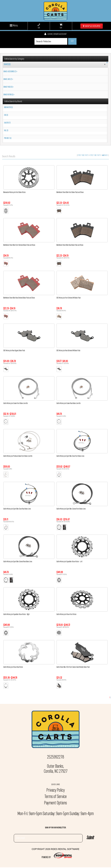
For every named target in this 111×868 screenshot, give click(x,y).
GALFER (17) (7, 123)
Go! (72, 41)
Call (39, 26)
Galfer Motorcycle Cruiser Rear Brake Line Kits (69, 403)
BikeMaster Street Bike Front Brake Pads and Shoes (70, 192)
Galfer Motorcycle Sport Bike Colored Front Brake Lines (71, 509)
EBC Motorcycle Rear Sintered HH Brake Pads (68, 351)
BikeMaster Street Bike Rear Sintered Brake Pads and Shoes (19, 298)
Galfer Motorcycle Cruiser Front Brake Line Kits (16, 403)
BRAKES (105, 155)
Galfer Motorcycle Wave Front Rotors (66, 614)
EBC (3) (6, 115)
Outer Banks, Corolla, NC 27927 (56, 769)
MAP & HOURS (92, 26)
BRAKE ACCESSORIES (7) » (10, 72)
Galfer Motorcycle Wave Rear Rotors (13, 667)
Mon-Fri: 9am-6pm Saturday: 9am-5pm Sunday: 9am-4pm (56, 814)
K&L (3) (6, 131)
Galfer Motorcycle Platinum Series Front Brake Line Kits (18, 456)
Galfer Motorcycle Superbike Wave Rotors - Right (16, 614)
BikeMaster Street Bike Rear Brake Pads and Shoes (70, 245)
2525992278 (56, 757)
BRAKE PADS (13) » (8, 87)
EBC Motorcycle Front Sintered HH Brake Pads (69, 298)
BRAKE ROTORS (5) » (9, 95)
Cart (61, 26)
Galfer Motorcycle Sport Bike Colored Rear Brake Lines (18, 562)
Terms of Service (55, 797)
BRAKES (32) (7, 65)
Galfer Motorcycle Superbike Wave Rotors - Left (69, 562)
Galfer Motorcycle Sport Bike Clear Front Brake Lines (70, 456)
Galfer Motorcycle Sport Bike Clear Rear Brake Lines (17, 509)
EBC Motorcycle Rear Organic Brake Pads (14, 351)
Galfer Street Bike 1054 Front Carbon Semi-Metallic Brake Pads (73, 667)
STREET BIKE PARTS (83, 155)
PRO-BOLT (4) (8, 138)
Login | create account (55, 34)
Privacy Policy (56, 790)
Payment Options (55, 803)
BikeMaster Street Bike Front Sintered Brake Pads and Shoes (19, 245)
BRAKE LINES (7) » (8, 79)
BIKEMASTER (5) (8, 108)
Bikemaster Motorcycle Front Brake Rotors (14, 192)
